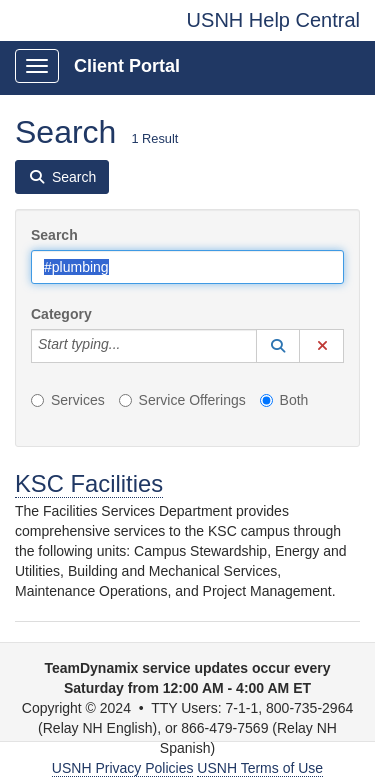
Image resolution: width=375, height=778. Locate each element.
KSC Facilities (89, 483)
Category (61, 314)
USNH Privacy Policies (123, 768)
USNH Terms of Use (260, 768)
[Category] (131, 346)
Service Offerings (182, 400)
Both (284, 400)
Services (68, 400)
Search (54, 235)
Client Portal (127, 66)
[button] (278, 346)
